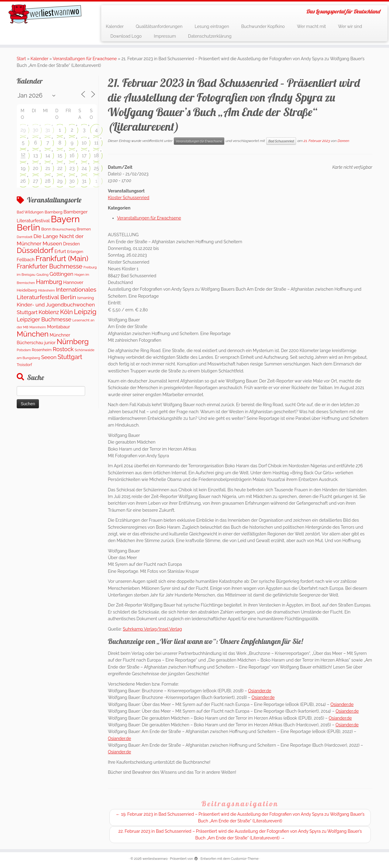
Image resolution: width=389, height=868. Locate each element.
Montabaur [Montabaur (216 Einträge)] (59, 327)
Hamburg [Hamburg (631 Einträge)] (49, 282)
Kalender (115, 26)
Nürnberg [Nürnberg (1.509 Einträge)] (72, 342)
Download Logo (126, 36)
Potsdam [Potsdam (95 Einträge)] (24, 350)
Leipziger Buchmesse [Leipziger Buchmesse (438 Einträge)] (44, 319)
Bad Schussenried (281, 141)
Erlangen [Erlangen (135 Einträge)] (75, 252)
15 (60, 156)
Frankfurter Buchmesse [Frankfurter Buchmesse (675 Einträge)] (50, 266)
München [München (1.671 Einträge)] (33, 334)
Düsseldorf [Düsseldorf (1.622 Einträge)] (35, 250)
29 (23, 130)
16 (72, 156)
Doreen (344, 141)
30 (36, 130)
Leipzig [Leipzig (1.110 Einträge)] (85, 312)
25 (96, 168)
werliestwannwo (155, 859)
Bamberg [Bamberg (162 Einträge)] (54, 212)
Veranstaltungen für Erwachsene (85, 59)
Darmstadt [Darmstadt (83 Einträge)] (25, 237)
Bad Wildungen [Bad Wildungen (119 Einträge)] (30, 212)
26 (23, 181)
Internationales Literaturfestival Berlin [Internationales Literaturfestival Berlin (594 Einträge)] (57, 293)
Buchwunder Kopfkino (263, 26)
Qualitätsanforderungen (159, 26)
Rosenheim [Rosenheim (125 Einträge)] (42, 350)
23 (72, 168)
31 (48, 130)
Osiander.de (260, 691)
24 (84, 168)
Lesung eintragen (212, 26)
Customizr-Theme (245, 859)
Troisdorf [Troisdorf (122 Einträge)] (24, 365)
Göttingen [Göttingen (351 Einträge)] (61, 274)
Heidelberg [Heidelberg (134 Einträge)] (27, 290)
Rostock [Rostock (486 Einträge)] (63, 349)
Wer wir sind (350, 26)
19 (23, 168)
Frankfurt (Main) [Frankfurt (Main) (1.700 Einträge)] (62, 259)
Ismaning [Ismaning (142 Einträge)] (86, 298)
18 (96, 156)
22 (60, 168)
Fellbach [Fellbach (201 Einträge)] (26, 259)
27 (36, 181)
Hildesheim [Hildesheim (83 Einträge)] (46, 290)
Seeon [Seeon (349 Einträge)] (49, 357)
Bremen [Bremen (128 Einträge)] (84, 229)
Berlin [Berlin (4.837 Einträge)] (28, 227)
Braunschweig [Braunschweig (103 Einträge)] (64, 229)
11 (96, 143)
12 (23, 155)
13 (35, 156)
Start (21, 59)
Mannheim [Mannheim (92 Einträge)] (38, 327)
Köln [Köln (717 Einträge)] (67, 312)
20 (36, 168)
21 (48, 168)
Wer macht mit (311, 26)
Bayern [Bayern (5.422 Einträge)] (65, 219)
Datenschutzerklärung (210, 36)
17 (84, 156)
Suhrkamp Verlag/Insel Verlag (152, 629)
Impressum (165, 36)
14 (48, 156)
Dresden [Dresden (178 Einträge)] (72, 244)
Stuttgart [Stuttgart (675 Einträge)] (70, 357)
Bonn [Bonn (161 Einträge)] (46, 229)
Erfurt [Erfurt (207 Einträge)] (60, 251)
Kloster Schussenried (129, 198)
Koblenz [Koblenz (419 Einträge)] (49, 312)
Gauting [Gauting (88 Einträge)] (43, 275)
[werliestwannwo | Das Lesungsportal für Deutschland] (45, 14)
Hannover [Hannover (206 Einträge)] (73, 282)
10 (84, 143)
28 (48, 181)
